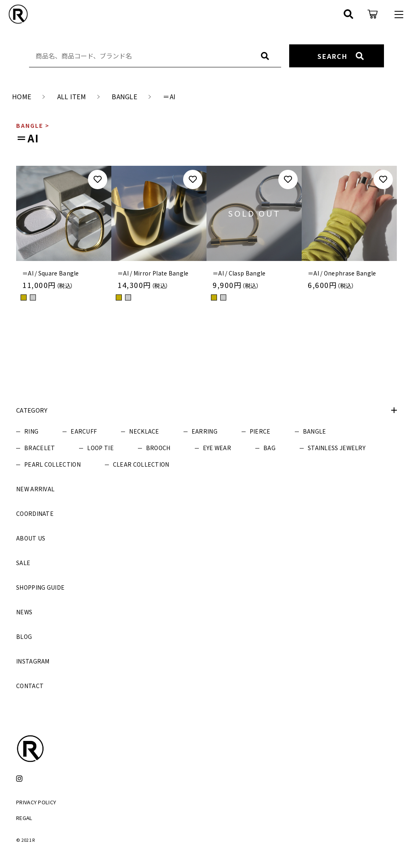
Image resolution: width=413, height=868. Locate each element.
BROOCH (158, 448)
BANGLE (315, 431)
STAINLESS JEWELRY (337, 448)
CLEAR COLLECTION (141, 464)
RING (31, 431)
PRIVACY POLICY (36, 802)
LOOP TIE (100, 448)
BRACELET (40, 448)
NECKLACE (144, 431)
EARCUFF (84, 431)
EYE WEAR (217, 448)
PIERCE (260, 431)
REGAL (24, 818)
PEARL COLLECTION (52, 464)
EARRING (204, 431)
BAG (269, 448)
